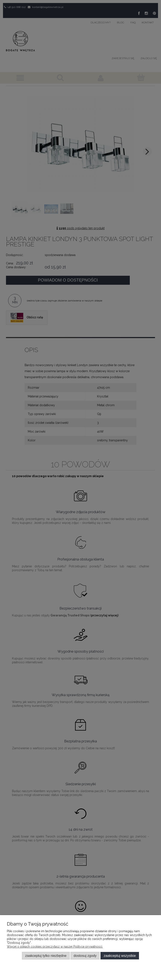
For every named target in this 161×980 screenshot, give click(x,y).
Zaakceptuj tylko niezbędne (46, 956)
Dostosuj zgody (85, 956)
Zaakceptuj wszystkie (120, 956)
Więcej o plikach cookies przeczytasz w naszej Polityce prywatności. (55, 947)
